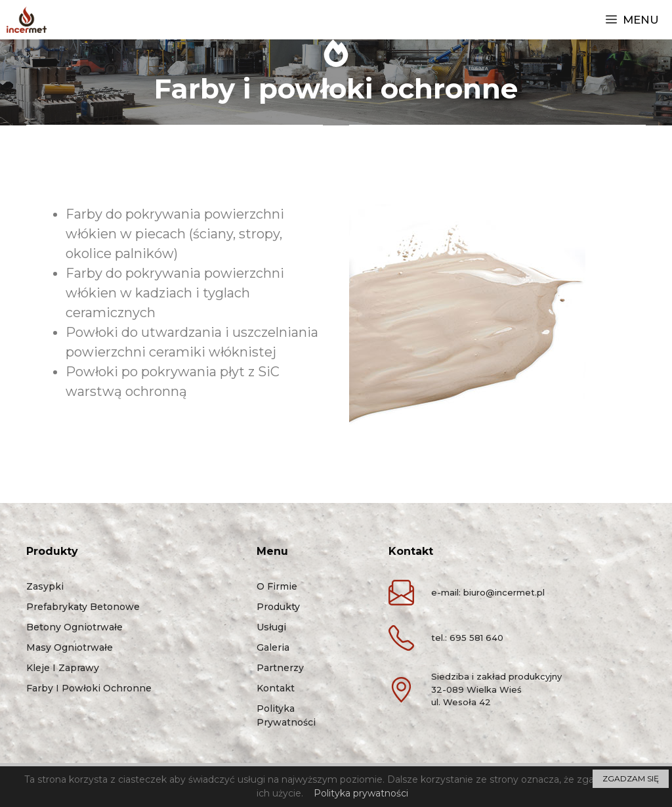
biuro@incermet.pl (504, 592)
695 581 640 (476, 638)
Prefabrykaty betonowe (83, 607)
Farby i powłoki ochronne (89, 688)
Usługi (271, 627)
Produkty (278, 607)
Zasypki (45, 586)
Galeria (273, 647)
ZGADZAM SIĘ (631, 778)
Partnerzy (280, 668)
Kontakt (276, 688)
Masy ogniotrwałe (70, 647)
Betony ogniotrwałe (74, 627)
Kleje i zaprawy (63, 668)
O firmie (277, 586)
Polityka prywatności (361, 793)
